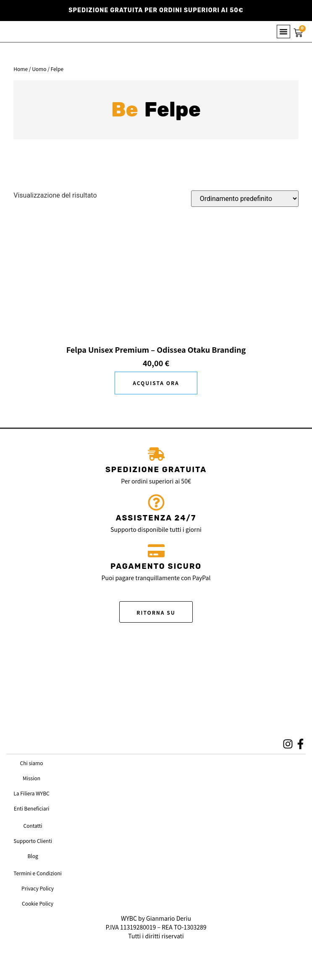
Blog (33, 856)
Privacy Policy (38, 888)
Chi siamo (32, 763)
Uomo (39, 69)
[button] (283, 32)
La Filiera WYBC (31, 793)
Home (21, 69)
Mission (31, 778)
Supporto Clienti (33, 841)
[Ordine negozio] (245, 199)
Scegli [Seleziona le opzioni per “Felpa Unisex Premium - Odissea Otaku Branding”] (156, 383)
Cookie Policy (38, 903)
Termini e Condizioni (38, 873)
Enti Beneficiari (32, 808)
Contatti (33, 825)
